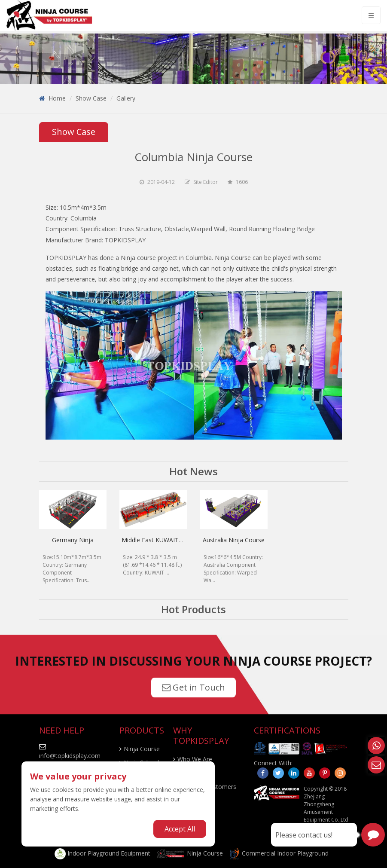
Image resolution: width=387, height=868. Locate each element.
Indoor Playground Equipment (102, 853)
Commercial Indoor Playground (279, 853)
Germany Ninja (73, 540)
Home (57, 98)
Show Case (91, 98)
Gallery (126, 98)
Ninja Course (142, 749)
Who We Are (195, 759)
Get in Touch (193, 687)
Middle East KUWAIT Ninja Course (169, 540)
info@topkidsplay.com (70, 756)
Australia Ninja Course (234, 540)
